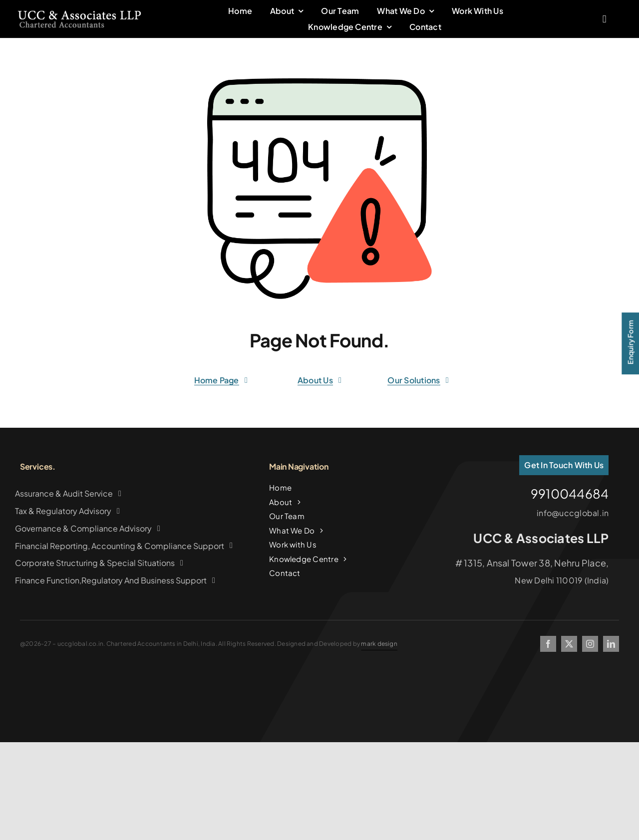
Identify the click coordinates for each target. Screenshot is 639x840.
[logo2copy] (79, 14)
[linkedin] (611, 644)
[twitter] (569, 644)
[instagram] (590, 644)
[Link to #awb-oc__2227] (605, 21)
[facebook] (548, 644)
